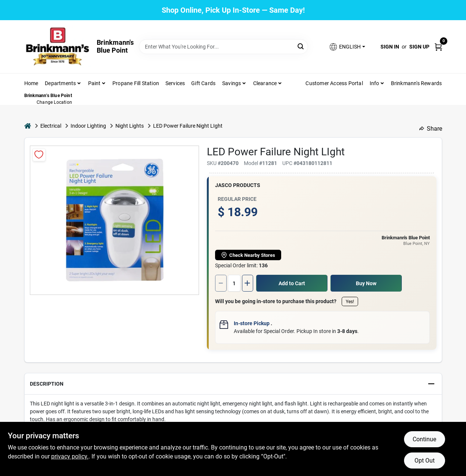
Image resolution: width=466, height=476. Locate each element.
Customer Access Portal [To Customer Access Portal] (334, 83)
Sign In (390, 47)
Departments (60, 83)
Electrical (51, 126)
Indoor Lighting (88, 126)
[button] (347, 47)
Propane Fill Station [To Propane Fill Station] (136, 83)
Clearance (265, 83)
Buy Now (366, 283)
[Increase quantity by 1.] (248, 283)
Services (175, 83)
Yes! (350, 302)
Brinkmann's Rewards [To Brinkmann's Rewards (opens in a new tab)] (417, 83)
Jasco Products (238, 185)
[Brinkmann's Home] (58, 47)
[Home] (28, 126)
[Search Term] (223, 47)
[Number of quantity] (234, 283)
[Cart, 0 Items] (438, 46)
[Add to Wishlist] (39, 155)
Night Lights (130, 126)
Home (31, 83)
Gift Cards (203, 83)
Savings (232, 83)
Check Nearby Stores (248, 255)
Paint (94, 83)
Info (375, 83)
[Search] (301, 46)
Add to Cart (292, 283)
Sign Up (419, 47)
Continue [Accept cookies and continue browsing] (424, 439)
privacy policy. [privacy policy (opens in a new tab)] (70, 456)
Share (431, 129)
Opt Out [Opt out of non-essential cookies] (425, 461)
